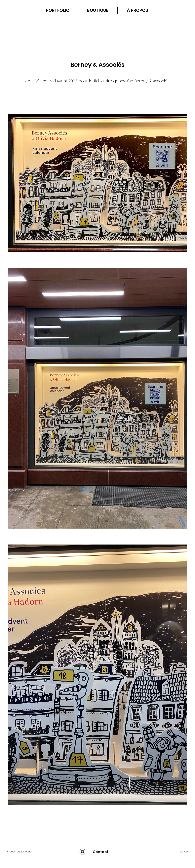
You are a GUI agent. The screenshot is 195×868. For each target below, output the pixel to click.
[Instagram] (82, 852)
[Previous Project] (9, 820)
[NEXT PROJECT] (182, 820)
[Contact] (100, 852)
